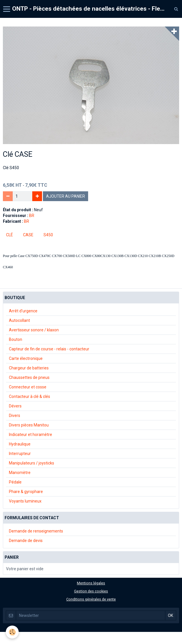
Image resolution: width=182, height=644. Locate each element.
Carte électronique (26, 358)
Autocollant (19, 320)
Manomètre (20, 473)
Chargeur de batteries (29, 368)
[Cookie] (12, 632)
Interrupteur (20, 454)
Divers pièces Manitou (29, 425)
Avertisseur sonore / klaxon (34, 330)
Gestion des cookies (91, 591)
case (28, 235)
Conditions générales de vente (91, 599)
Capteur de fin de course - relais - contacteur (49, 349)
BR (32, 216)
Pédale (15, 482)
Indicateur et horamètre (31, 435)
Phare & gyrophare (26, 492)
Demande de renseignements (36, 531)
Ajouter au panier (66, 196)
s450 (48, 235)
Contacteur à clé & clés (30, 396)
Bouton (16, 339)
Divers (15, 416)
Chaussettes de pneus (29, 377)
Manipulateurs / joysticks (32, 463)
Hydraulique (20, 444)
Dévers (15, 406)
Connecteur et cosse (28, 387)
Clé (10, 235)
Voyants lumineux (25, 501)
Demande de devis (26, 541)
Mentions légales (91, 583)
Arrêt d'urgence (23, 311)
